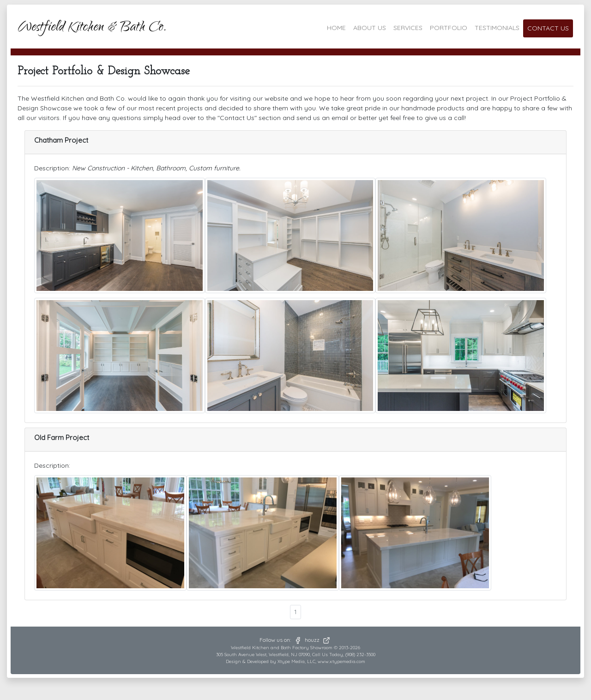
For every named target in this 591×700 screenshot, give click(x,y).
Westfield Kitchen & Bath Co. (92, 28)
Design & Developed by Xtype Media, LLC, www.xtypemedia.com (295, 661)
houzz (318, 640)
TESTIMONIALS (497, 28)
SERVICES (408, 28)
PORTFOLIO (449, 28)
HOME (336, 28)
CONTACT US (548, 28)
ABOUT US (370, 28)
